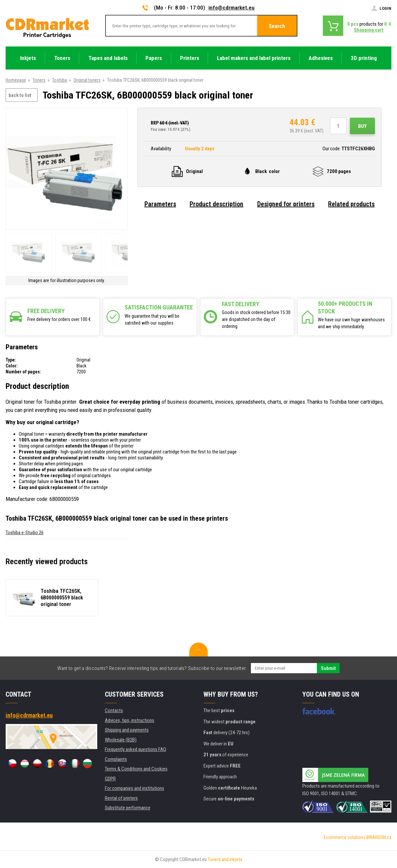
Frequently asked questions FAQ (136, 749)
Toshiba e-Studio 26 (25, 533)
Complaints (116, 759)
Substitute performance (128, 808)
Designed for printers (286, 204)
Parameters (160, 204)
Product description (216, 204)
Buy (362, 126)
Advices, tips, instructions (130, 720)
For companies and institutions (135, 788)
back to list (20, 95)
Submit (328, 668)
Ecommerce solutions (345, 837)
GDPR (110, 779)
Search (277, 26)
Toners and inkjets (225, 859)
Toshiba (60, 80)
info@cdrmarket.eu (231, 8)
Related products (351, 204)
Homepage (16, 80)
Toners (39, 80)
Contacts (114, 710)
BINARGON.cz (379, 837)
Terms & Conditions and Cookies (136, 769)
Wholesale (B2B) (121, 740)
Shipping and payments (127, 730)
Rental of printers (121, 798)
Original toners (87, 80)
